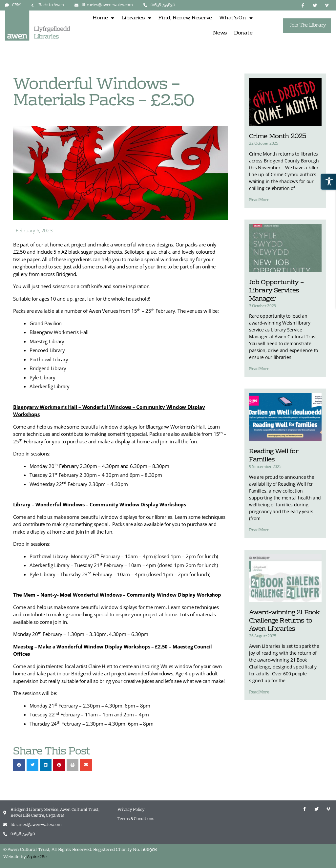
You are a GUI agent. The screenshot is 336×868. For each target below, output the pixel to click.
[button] (19, 765)
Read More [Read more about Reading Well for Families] (259, 530)
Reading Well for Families (273, 456)
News (220, 33)
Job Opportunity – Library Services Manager (277, 291)
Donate (243, 33)
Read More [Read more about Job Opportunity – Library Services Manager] (259, 369)
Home (103, 18)
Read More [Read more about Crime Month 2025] (259, 200)
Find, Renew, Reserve (185, 18)
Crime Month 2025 (278, 137)
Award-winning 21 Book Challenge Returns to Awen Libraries (284, 621)
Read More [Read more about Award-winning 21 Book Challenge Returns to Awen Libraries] (259, 692)
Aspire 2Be (37, 857)
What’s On (236, 18)
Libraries (136, 18)
